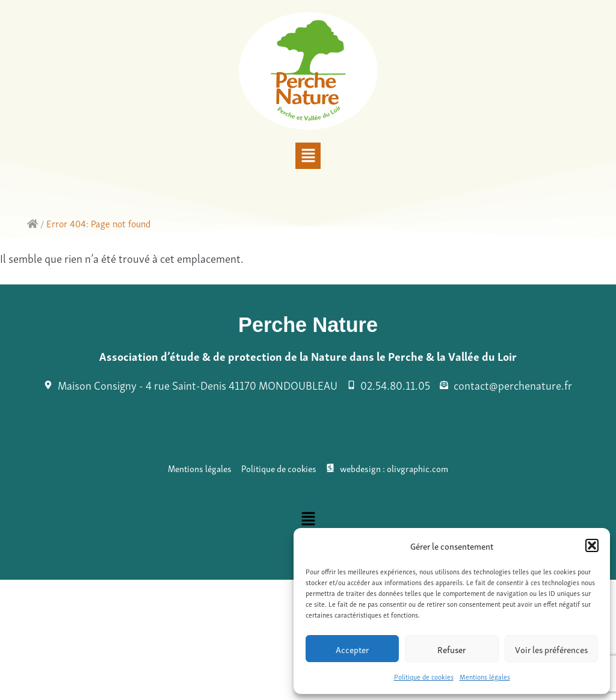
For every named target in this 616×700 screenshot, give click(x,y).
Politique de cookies (424, 676)
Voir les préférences (551, 649)
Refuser (451, 649)
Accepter (352, 649)
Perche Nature (308, 325)
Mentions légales (485, 676)
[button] (592, 545)
